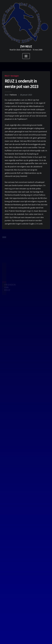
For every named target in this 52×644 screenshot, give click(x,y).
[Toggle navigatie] (26, 56)
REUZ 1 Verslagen (12, 76)
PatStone (11, 95)
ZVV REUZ (26, 46)
